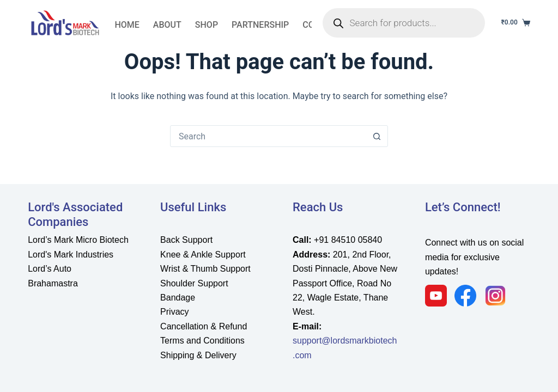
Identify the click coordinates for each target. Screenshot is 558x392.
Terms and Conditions (202, 341)
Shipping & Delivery (198, 355)
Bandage (178, 298)
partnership (260, 25)
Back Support (186, 240)
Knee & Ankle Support (203, 255)
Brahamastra (53, 283)
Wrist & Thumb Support (205, 269)
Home (127, 25)
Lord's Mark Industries (71, 255)
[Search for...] (268, 136)
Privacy (174, 312)
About (167, 25)
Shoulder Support (194, 283)
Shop (207, 25)
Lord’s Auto (50, 269)
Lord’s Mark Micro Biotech (78, 240)
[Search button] (377, 136)
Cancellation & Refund (204, 326)
